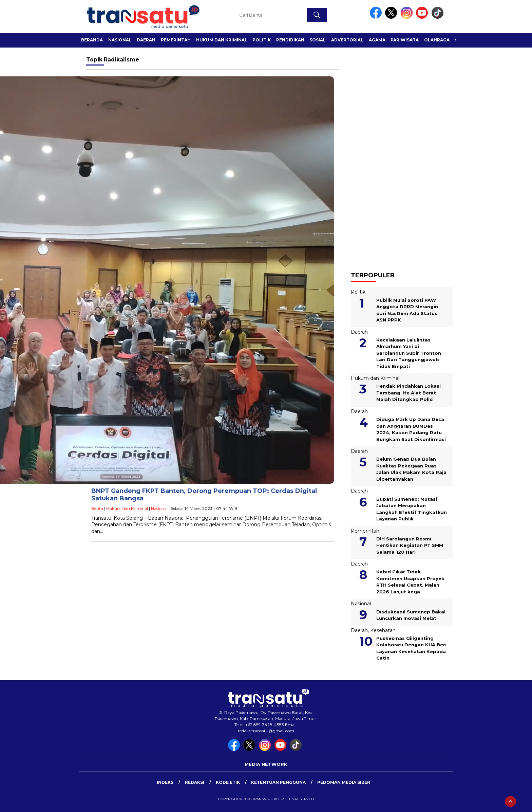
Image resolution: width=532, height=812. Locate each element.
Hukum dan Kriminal (222, 40)
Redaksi (195, 782)
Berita (97, 508)
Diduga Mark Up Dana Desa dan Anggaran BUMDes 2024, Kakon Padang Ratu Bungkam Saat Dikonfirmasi (411, 429)
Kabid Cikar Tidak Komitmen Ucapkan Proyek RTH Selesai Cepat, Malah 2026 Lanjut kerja (410, 582)
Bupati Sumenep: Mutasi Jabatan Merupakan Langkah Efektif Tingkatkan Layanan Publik (412, 509)
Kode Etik (228, 782)
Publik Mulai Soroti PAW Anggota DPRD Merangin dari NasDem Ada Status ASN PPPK (407, 310)
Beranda (92, 40)
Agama (377, 40)
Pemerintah (176, 40)
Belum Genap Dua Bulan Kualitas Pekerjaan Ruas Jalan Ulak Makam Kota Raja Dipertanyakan (411, 469)
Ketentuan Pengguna (278, 782)
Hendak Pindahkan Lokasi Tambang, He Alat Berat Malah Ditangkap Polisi (408, 393)
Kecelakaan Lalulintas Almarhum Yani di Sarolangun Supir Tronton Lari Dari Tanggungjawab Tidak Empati (409, 353)
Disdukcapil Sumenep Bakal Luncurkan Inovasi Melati (411, 615)
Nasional (120, 40)
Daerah (146, 40)
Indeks (165, 782)
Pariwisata (405, 40)
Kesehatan (383, 630)
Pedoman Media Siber (344, 782)
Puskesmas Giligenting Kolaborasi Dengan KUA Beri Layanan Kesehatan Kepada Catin (411, 648)
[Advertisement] (402, 156)
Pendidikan (290, 40)
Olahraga (437, 40)
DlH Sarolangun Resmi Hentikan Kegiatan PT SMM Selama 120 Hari (410, 545)
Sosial (318, 40)
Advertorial (347, 40)
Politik (262, 40)
